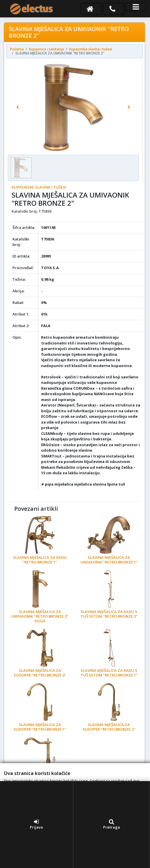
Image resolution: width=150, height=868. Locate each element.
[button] (18, 107)
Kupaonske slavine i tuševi (39, 187)
